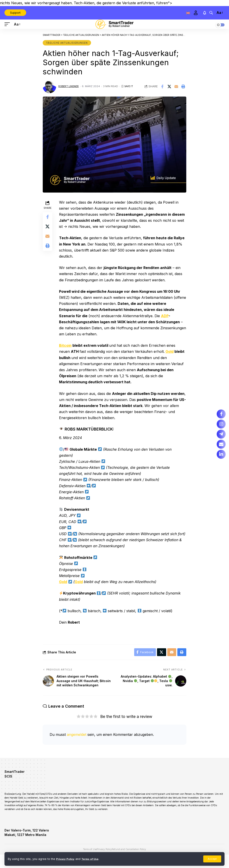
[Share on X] (169, 86)
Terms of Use (94, 859)
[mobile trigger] (8, 24)
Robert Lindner (70, 86)
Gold (171, 351)
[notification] (204, 13)
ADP (166, 316)
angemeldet (77, 742)
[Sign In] (195, 13)
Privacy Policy (67, 859)
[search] (211, 13)
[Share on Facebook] (162, 86)
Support (15, 13)
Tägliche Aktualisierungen (67, 43)
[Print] (183, 86)
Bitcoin (66, 345)
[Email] (176, 86)
